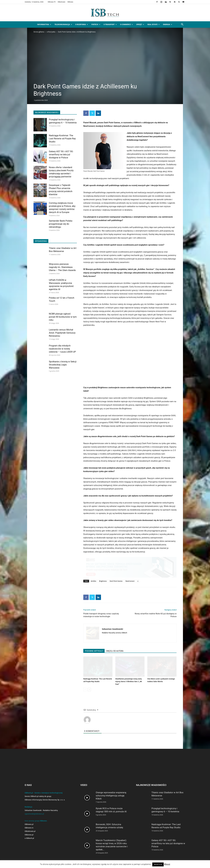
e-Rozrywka (82, 24)
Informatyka (44, 24)
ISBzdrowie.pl (30, 831)
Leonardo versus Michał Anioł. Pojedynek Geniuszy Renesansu (62, 333)
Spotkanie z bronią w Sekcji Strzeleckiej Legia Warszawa (63, 365)
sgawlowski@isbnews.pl (34, 814)
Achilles (94, 581)
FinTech (96, 24)
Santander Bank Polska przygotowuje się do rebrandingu (61, 224)
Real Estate (154, 24)
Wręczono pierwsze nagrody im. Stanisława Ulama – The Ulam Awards (62, 267)
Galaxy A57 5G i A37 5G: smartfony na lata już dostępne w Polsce (61, 154)
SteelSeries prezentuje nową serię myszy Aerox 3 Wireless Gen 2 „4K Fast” (129, 681)
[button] (182, 25)
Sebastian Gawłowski (112, 629)
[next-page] (89, 690)
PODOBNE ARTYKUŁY (94, 651)
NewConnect (130, 581)
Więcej (167, 864)
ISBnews (70, 2)
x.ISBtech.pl (29, 838)
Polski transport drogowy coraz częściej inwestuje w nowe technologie (101, 615)
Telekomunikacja (63, 24)
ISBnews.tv (29, 828)
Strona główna (39, 32)
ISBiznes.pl (29, 835)
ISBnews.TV (52, 2)
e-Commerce (126, 24)
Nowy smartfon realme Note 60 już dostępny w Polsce (156, 615)
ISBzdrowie (62, 2)
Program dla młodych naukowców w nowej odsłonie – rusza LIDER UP (62, 349)
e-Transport (110, 24)
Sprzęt (140, 24)
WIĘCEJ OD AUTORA (115, 651)
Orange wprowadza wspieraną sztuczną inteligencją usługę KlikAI (111, 796)
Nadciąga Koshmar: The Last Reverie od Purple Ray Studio (62, 139)
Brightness (103, 581)
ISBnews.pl (29, 824)
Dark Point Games (116, 581)
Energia (168, 24)
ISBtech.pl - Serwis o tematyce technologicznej (44, 793)
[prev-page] (85, 690)
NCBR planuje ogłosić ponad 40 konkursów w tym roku (63, 317)
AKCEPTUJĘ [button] (158, 864)
